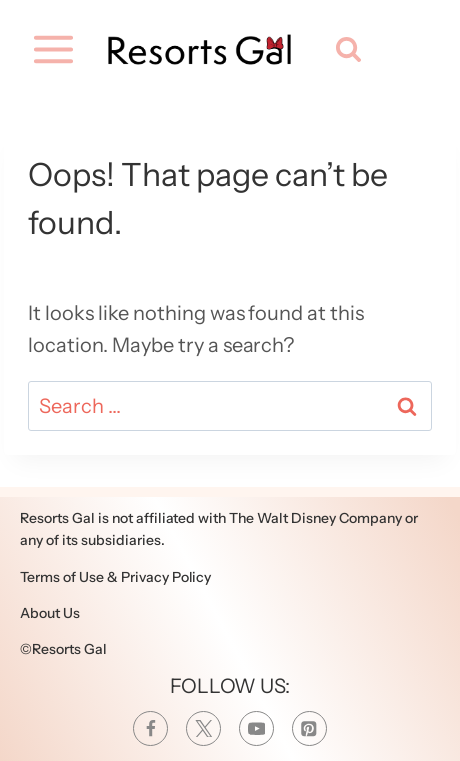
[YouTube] (256, 728)
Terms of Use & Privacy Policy (115, 577)
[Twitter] (203, 728)
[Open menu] (52, 49)
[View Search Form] (344, 49)
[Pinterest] (309, 728)
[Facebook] (150, 728)
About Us (50, 613)
